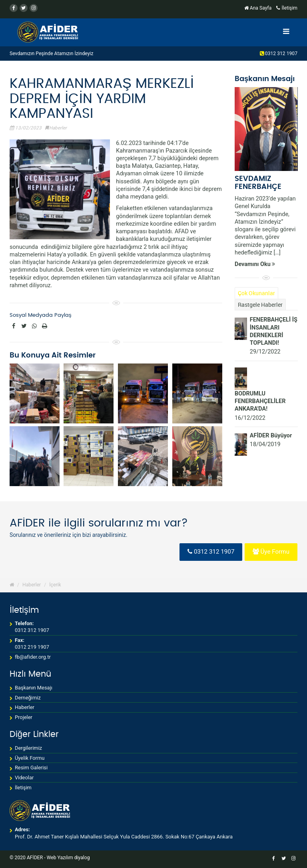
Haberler (58, 128)
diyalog (82, 858)
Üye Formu (271, 552)
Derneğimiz (28, 698)
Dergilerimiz (28, 748)
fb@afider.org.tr (33, 657)
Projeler (24, 717)
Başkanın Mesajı (34, 688)
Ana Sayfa (259, 8)
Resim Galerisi (31, 768)
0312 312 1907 (281, 54)
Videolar (24, 778)
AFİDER (35, 858)
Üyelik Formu (30, 758)
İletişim (287, 8)
